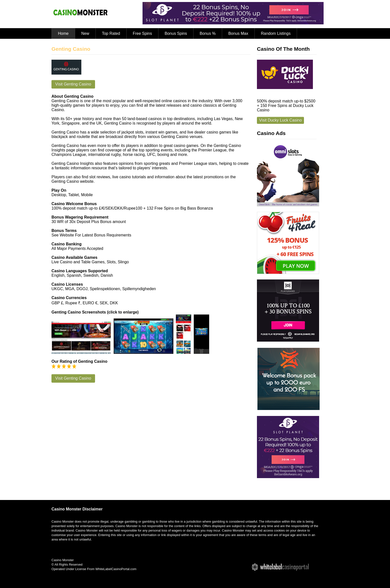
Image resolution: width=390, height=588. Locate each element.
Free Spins (142, 33)
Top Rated (111, 33)
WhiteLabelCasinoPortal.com (116, 569)
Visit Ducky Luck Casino (280, 120)
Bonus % (208, 33)
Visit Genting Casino (73, 84)
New (85, 33)
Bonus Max (238, 33)
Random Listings (276, 33)
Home (63, 33)
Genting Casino (71, 49)
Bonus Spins (176, 33)
